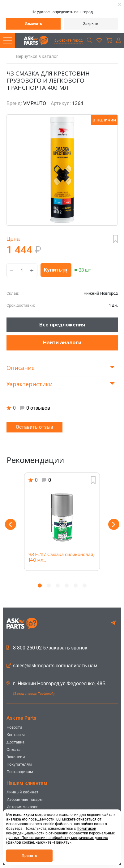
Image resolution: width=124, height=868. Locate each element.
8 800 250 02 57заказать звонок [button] (47, 648)
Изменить (33, 24)
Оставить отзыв (34, 427)
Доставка (15, 742)
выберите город (68, 40)
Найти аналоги (62, 343)
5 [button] (76, 585)
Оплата (13, 749)
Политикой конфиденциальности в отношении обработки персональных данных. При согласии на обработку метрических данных (60, 833)
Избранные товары (25, 799)
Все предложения (62, 325)
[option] (62, 522)
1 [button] (40, 585)
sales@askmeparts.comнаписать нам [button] (52, 666)
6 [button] (85, 585)
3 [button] (58, 585)
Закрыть (91, 24)
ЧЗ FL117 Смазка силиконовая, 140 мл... (61, 558)
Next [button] (114, 524)
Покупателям (19, 764)
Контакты (16, 735)
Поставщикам (20, 772)
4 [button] (67, 585)
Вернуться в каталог (37, 57)
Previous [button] (11, 524)
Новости (14, 727)
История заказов (22, 807)
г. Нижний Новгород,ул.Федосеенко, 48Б (56, 684)
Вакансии (16, 757)
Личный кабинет (22, 792)
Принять (29, 856)
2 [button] (49, 585)
